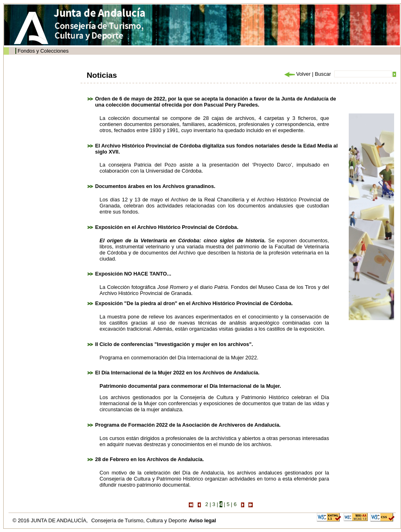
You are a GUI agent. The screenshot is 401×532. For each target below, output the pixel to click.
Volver (297, 74)
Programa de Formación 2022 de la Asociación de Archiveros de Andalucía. (188, 425)
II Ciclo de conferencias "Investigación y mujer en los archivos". (174, 344)
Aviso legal (202, 520)
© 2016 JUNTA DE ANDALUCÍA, (51, 520)
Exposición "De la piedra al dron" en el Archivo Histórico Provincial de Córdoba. (194, 303)
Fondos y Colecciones (43, 51)
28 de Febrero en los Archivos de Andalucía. (150, 459)
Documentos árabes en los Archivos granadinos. (155, 186)
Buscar (323, 74)
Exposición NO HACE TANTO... (133, 274)
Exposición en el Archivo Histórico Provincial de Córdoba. (167, 227)
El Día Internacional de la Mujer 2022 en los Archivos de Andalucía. (177, 373)
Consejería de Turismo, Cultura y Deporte (139, 520)
